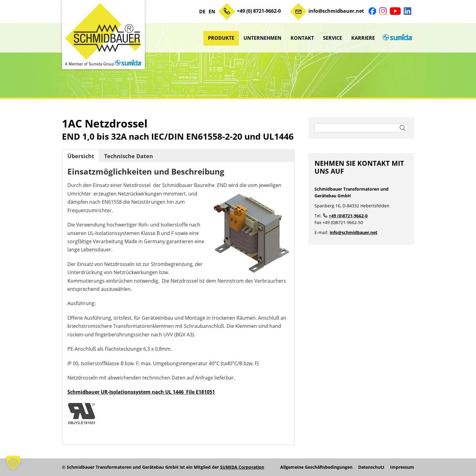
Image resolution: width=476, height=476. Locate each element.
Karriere (363, 38)
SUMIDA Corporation (242, 467)
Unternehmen (262, 38)
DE (202, 12)
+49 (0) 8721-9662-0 (259, 11)
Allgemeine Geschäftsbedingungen (316, 467)
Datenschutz (371, 467)
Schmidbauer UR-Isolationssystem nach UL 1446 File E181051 (141, 392)
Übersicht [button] (81, 156)
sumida (397, 38)
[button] (13, 463)
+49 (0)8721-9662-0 (348, 216)
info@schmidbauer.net (336, 11)
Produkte (221, 38)
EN (212, 12)
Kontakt (302, 38)
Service (333, 38)
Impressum (402, 467)
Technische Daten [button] (129, 156)
